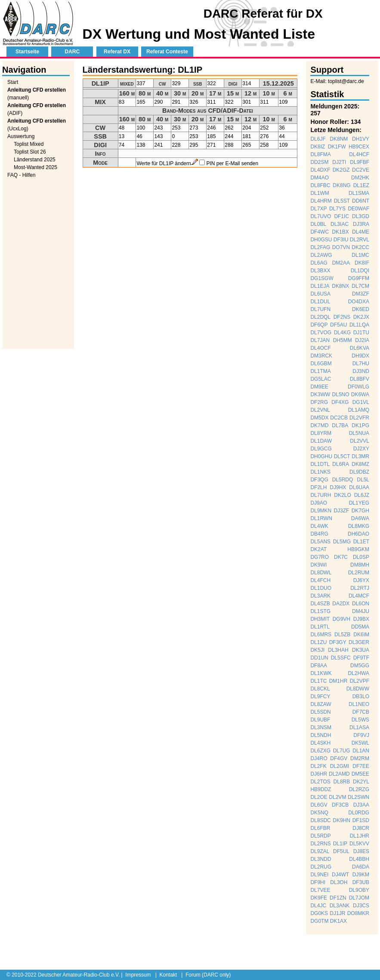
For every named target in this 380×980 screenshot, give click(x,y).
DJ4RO (319, 758)
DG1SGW (322, 278)
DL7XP (318, 209)
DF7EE (361, 766)
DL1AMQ (359, 410)
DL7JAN (320, 340)
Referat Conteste (167, 52)
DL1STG (320, 611)
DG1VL (361, 402)
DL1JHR (360, 836)
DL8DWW (358, 689)
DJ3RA (361, 224)
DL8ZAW (321, 704)
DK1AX (338, 921)
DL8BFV (360, 379)
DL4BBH (359, 859)
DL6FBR (320, 828)
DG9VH (341, 619)
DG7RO (320, 557)
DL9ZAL (320, 851)
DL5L (363, 480)
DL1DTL (320, 464)
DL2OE (319, 797)
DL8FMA (320, 154)
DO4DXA (359, 302)
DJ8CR (361, 828)
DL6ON (361, 604)
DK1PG (360, 425)
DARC (72, 52)
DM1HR (338, 681)
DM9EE (319, 387)
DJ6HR (319, 774)
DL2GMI (340, 766)
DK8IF (362, 263)
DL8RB (342, 782)
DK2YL (361, 782)
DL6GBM (321, 364)
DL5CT (342, 456)
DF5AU (338, 325)
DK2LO (342, 495)
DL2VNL (320, 410)
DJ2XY (361, 449)
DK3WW (320, 394)
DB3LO (361, 696)
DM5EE (360, 774)
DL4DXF (320, 170)
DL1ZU (318, 642)
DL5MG (342, 542)
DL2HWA (358, 673)
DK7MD (319, 425)
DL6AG (319, 263)
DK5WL (360, 743)
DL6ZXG (320, 751)
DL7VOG (321, 333)
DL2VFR (359, 418)
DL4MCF (359, 596)
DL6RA (341, 464)
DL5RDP (320, 836)
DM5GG (360, 666)
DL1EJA (320, 286)
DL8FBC (320, 185)
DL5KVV (359, 844)
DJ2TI (339, 162)
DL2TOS (320, 782)
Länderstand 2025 (35, 160)
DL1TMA (320, 371)
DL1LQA (359, 325)
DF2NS (342, 317)
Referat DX (117, 52)
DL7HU (361, 364)
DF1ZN (338, 898)
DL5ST (342, 201)
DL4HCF (359, 154)
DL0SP (361, 557)
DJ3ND (361, 371)
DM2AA (341, 263)
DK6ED (361, 309)
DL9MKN (321, 511)
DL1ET (361, 542)
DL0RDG (359, 813)
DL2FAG (320, 247)
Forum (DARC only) (208, 975)
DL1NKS (320, 472)
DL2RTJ (360, 588)
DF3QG (319, 480)
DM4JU (361, 611)
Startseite (27, 52)
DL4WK (319, 526)
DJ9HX (338, 487)
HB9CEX (359, 147)
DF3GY (338, 642)
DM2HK (360, 178)
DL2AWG (321, 255)
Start (13, 82)
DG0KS (319, 913)
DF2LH (318, 487)
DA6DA (361, 867)
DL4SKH (320, 743)
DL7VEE (320, 890)
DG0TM (319, 921)
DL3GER (359, 642)
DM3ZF (361, 294)
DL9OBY (359, 890)
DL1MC (360, 255)
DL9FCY (320, 696)
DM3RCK (321, 356)
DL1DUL (320, 302)
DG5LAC (321, 379)
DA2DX (341, 604)
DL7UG (342, 751)
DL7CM (360, 286)
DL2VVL (360, 441)
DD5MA (360, 627)
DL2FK (318, 766)
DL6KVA (360, 348)
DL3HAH (338, 650)
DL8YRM (321, 433)
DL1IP (340, 844)
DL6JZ (362, 495)
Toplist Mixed (29, 144)
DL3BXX (320, 271)
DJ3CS (361, 906)
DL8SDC (320, 820)
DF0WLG (358, 387)
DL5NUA (359, 433)
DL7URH (321, 495)
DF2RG (319, 402)
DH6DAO (358, 534)
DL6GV (319, 805)
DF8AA (319, 666)
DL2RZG (359, 789)
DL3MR (360, 456)
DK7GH (360, 511)
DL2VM (337, 797)
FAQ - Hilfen (21, 175)
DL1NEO (359, 704)
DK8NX (340, 286)
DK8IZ (318, 147)
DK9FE (319, 898)
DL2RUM (359, 573)
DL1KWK (321, 673)
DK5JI (317, 650)
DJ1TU (361, 333)
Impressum (138, 975)
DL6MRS (321, 635)
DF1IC (341, 216)
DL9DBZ (359, 472)
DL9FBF (360, 162)
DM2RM (360, 758)
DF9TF (361, 658)
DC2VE (361, 170)
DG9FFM (359, 278)
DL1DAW (321, 441)
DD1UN (319, 658)
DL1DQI (360, 271)
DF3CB (340, 805)
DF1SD (361, 820)
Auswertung (21, 136)
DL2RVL (360, 240)
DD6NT (361, 201)
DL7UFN (320, 309)
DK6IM (361, 635)
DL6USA (320, 294)
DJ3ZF (341, 511)
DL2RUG (321, 867)
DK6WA (360, 394)
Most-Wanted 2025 (36, 167)
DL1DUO (321, 588)
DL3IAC (340, 224)
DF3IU (341, 240)
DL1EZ (361, 185)
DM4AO (320, 178)
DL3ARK (320, 596)
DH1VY (361, 139)
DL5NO (341, 394)
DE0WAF (358, 209)
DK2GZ (341, 170)
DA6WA (360, 518)
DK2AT (318, 549)
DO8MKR (358, 913)
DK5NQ (319, 813)
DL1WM (320, 193)
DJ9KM (361, 875)
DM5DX (319, 418)
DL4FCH (320, 580)
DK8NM (339, 139)
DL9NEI (319, 875)
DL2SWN (358, 797)
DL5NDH (321, 735)
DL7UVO (321, 216)
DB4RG (319, 534)
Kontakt (168, 975)
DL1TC (318, 681)
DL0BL (318, 224)
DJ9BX (361, 619)
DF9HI (318, 882)
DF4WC (320, 232)
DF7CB (361, 712)
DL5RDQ (343, 480)
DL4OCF (320, 348)
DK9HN (341, 820)
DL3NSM (321, 727)
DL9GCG (321, 449)
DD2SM (319, 162)
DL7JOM (359, 898)
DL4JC (318, 906)
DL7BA (340, 425)
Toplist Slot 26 (30, 152)
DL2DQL (320, 317)
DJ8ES (361, 851)
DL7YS (337, 209)
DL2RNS (320, 844)
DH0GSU (321, 240)
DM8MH (360, 565)
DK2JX (361, 317)
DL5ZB (342, 635)
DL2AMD (339, 774)
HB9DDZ (321, 789)
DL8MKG (359, 526)
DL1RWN (321, 518)
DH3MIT (320, 619)
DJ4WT (340, 875)
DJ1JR (337, 913)
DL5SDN (320, 712)
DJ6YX (361, 580)
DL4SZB (320, 604)
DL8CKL (320, 689)
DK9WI (318, 565)
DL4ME (361, 232)
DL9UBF (320, 720)
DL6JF (318, 139)
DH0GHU (321, 456)
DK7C (341, 557)
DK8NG (341, 185)
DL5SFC (341, 658)
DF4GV (339, 758)
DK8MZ (360, 464)
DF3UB (361, 882)
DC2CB (339, 418)
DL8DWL (321, 573)
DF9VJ (361, 735)
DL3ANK (340, 906)
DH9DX (360, 356)
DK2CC (360, 247)
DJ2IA (362, 340)
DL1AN (361, 751)
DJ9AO (319, 503)
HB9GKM (358, 549)
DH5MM (343, 340)
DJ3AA (361, 805)
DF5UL (341, 851)
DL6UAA (359, 487)
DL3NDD (321, 859)
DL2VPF (360, 681)
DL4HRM (321, 201)
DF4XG (340, 402)
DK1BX (340, 232)
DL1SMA (359, 193)
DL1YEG (359, 503)
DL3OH (339, 882)
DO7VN (341, 247)
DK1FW (337, 147)
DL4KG (342, 333)
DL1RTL (320, 627)
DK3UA (361, 650)
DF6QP (319, 325)
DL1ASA (359, 727)
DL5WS (360, 720)
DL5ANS (320, 542)
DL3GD (361, 216)
